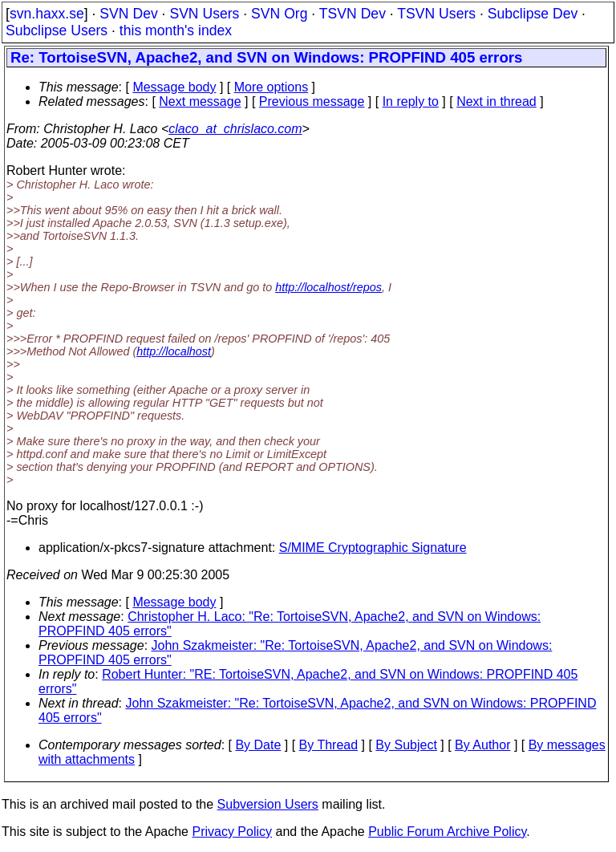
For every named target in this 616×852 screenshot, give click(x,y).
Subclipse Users (57, 30)
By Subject (406, 745)
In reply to (411, 101)
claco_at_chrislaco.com (235, 129)
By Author (482, 745)
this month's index (176, 30)
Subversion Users (268, 804)
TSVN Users (436, 14)
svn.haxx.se (47, 14)
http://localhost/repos (328, 287)
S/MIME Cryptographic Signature (373, 548)
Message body (174, 87)
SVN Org (279, 14)
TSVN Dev (353, 14)
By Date (258, 745)
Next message (200, 101)
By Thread (329, 745)
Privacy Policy (232, 832)
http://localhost (174, 351)
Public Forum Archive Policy (447, 832)
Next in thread (496, 101)
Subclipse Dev (533, 14)
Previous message (312, 101)
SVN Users (204, 14)
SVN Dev (128, 14)
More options (272, 87)
